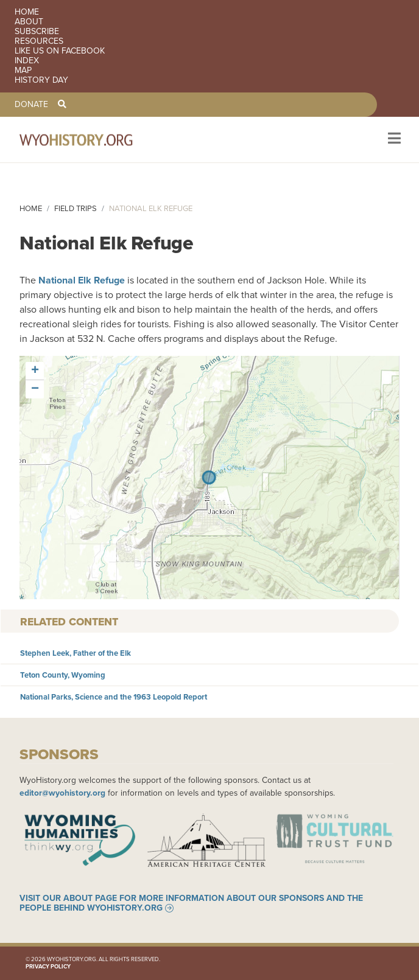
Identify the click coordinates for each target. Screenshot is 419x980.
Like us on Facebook (60, 51)
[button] (35, 371)
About (29, 22)
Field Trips (76, 208)
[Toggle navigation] (393, 140)
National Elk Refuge (82, 280)
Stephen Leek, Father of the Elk (76, 653)
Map (23, 71)
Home (27, 12)
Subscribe (37, 32)
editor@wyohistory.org (62, 793)
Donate (31, 105)
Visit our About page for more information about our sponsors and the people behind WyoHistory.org (191, 903)
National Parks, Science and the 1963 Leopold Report (114, 697)
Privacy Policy (48, 967)
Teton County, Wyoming (63, 675)
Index (27, 61)
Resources (39, 41)
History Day (41, 80)
